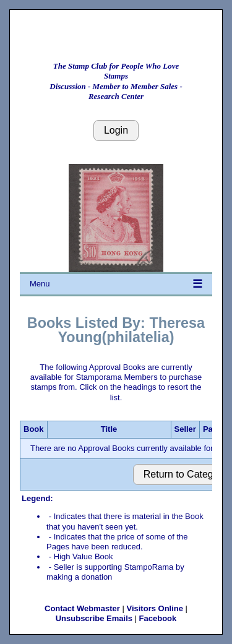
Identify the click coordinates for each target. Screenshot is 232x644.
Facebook (158, 618)
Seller (185, 429)
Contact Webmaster (82, 608)
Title (109, 429)
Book (34, 429)
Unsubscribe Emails (94, 618)
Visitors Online (155, 608)
